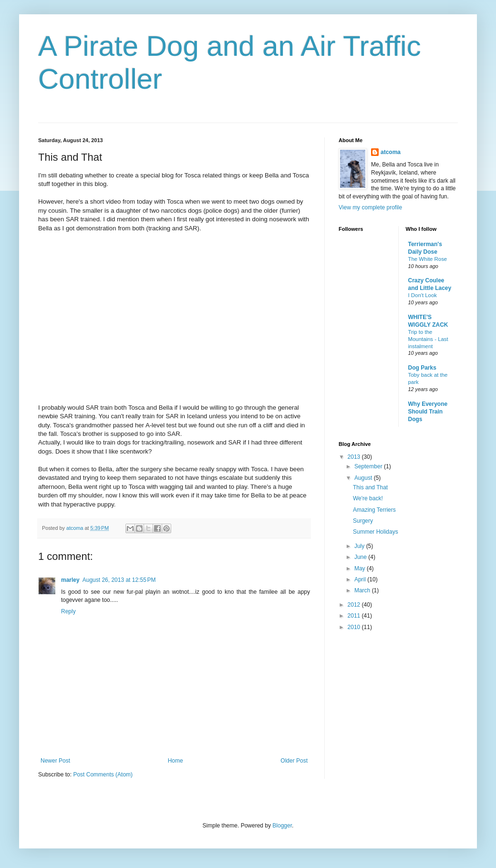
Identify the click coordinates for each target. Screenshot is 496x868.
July (360, 546)
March (363, 590)
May (361, 568)
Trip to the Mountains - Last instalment (428, 339)
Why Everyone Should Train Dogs (428, 412)
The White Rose (428, 259)
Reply (68, 611)
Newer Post (55, 761)
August (364, 478)
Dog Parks (422, 368)
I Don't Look (423, 295)
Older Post (294, 761)
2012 (355, 605)
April (361, 579)
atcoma (391, 152)
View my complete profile (370, 207)
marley (70, 580)
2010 (355, 627)
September (369, 466)
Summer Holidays (376, 532)
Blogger (282, 826)
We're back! (368, 498)
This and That (370, 487)
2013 (355, 457)
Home (176, 761)
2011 (355, 616)
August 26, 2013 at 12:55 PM (119, 580)
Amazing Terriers (374, 510)
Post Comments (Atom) (103, 775)
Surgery (363, 521)
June (361, 557)
